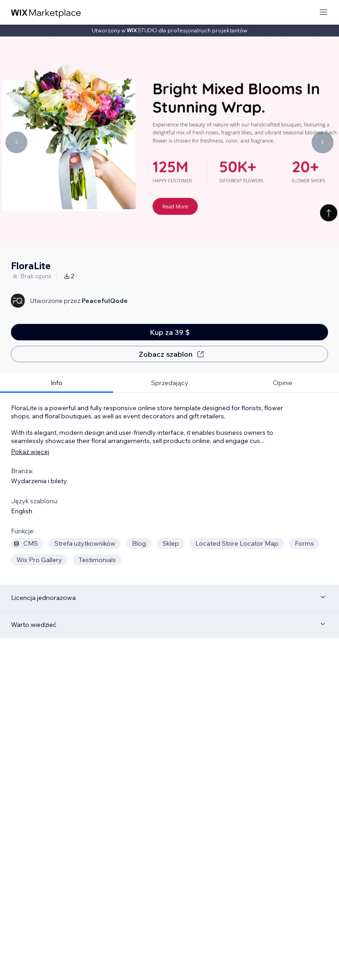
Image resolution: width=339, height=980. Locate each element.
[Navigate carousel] (16, 142)
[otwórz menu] (323, 13)
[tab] (57, 383)
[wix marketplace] (46, 13)
